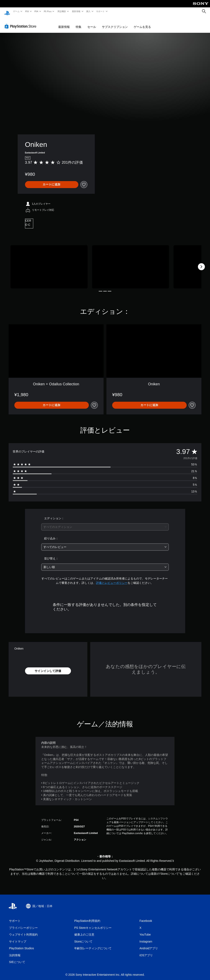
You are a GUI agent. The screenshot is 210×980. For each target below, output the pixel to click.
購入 (88, 11)
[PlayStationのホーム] (7, 11)
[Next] (201, 263)
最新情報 (76, 11)
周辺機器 (62, 11)
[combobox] (105, 523)
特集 (79, 23)
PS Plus (48, 11)
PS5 (27, 11)
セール (92, 23)
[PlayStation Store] (21, 22)
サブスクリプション (115, 23)
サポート (100, 11)
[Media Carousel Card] (49, 263)
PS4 (37, 11)
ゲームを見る (142, 23)
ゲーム (16, 11)
